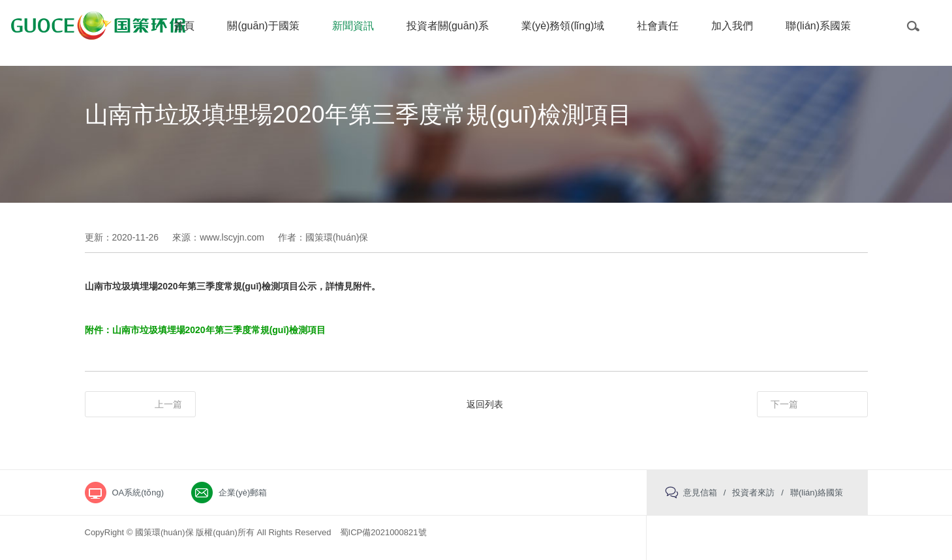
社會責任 (658, 26)
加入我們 (732, 26)
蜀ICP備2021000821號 (383, 532)
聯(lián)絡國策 (817, 493)
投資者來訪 (753, 493)
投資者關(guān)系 (448, 26)
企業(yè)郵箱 (243, 493)
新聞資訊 (353, 26)
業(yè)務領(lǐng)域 (563, 26)
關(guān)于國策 (263, 26)
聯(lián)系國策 (818, 26)
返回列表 (485, 404)
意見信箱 (700, 493)
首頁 (184, 26)
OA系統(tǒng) (138, 493)
